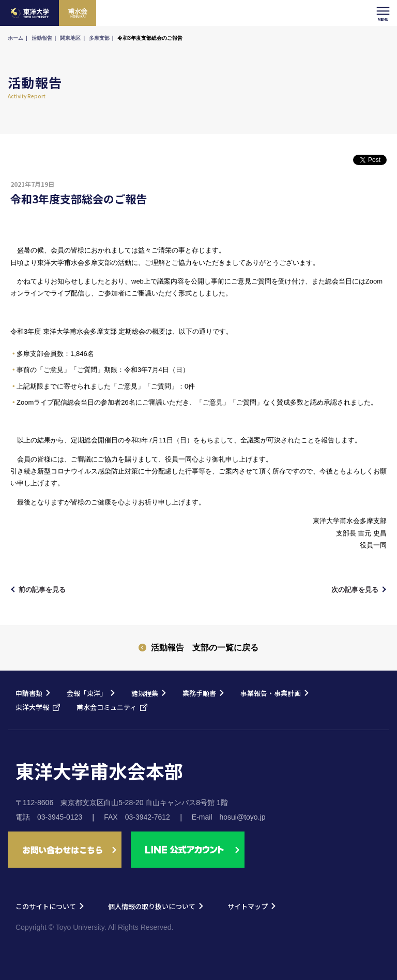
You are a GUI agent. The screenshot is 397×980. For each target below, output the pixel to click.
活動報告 (42, 38)
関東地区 (70, 38)
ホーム (16, 38)
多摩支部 (99, 38)
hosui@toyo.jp (243, 817)
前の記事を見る (42, 590)
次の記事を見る (355, 590)
